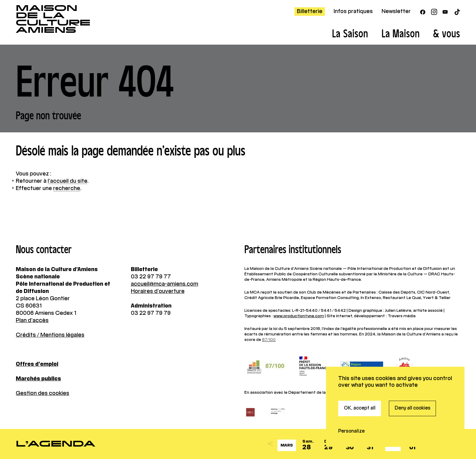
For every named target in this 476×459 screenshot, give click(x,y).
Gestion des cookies (42, 393)
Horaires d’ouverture (158, 291)
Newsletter (396, 12)
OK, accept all (360, 379)
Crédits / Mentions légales (50, 335)
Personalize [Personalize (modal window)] (351, 402)
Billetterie (310, 12)
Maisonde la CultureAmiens (53, 19)
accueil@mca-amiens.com (165, 284)
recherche (67, 189)
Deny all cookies (413, 379)
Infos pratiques (353, 12)
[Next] (431, 444)
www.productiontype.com (299, 316)
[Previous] (270, 444)
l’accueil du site (68, 181)
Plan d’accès (32, 321)
